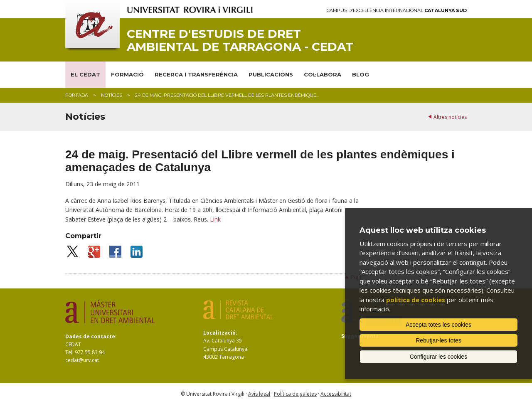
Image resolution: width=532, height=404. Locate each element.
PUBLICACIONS (271, 74)
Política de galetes (295, 394)
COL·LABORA (323, 74)
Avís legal (259, 394)
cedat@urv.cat (82, 360)
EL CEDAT (85, 74)
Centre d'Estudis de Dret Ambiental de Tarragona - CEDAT (240, 40)
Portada (77, 95)
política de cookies (416, 300)
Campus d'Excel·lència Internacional (397, 11)
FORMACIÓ (127, 74)
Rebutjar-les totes (438, 340)
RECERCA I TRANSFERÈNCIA (196, 74)
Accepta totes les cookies (438, 325)
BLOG (361, 74)
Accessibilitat (336, 394)
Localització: (220, 333)
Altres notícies (450, 117)
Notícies (112, 95)
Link (215, 219)
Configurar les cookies (439, 357)
